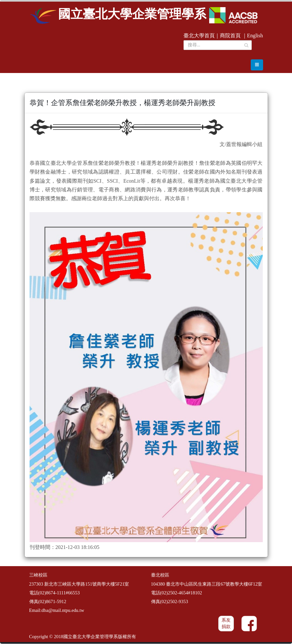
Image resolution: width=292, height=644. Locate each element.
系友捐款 (226, 624)
